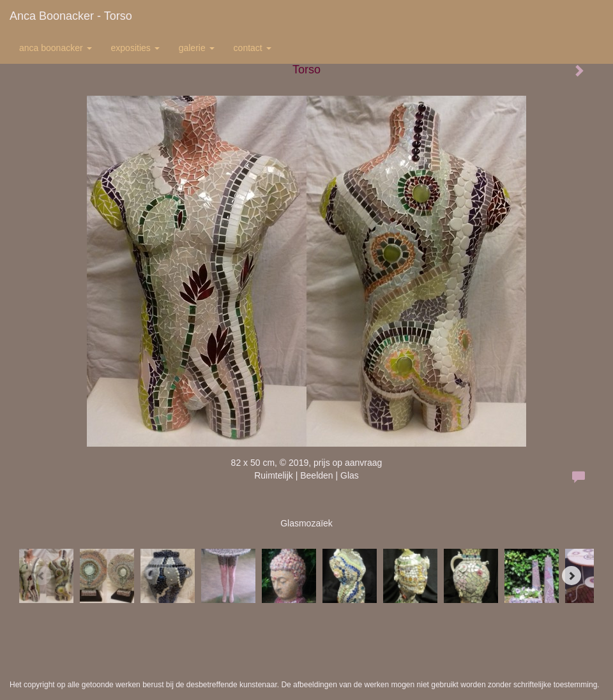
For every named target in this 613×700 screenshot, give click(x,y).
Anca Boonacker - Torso (71, 16)
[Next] (571, 576)
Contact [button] (253, 48)
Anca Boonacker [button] (56, 48)
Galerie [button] (197, 48)
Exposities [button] (135, 48)
